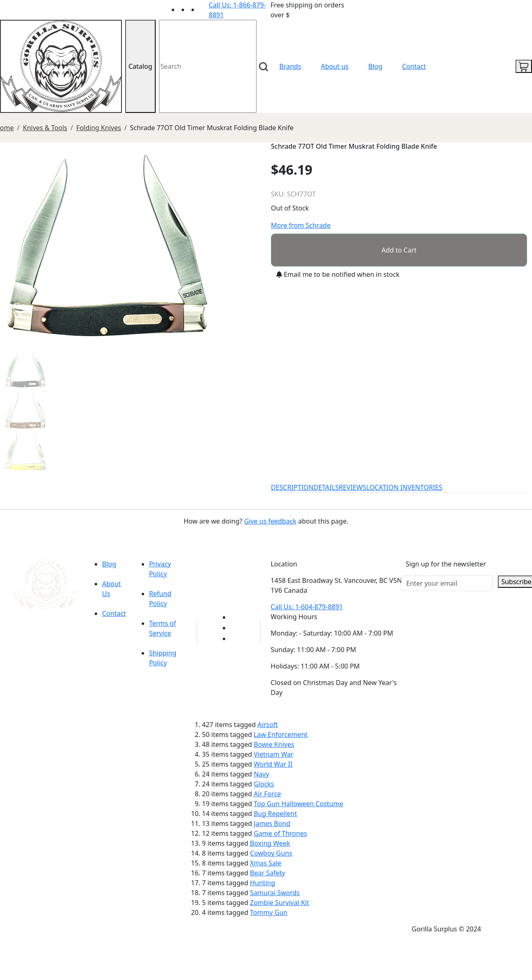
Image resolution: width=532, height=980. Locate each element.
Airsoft (268, 725)
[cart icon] (524, 66)
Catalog (140, 66)
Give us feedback (270, 521)
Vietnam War (274, 754)
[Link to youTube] (235, 617)
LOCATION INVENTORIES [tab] (404, 487)
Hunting (262, 883)
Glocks (264, 784)
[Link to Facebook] (235, 628)
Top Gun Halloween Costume (298, 804)
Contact (414, 66)
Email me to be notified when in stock (338, 274)
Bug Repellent (275, 814)
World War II (273, 764)
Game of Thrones (280, 833)
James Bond (272, 823)
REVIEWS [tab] (352, 487)
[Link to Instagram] (204, 9)
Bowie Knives (274, 744)
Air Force (267, 794)
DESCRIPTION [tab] (292, 487)
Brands (290, 66)
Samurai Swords (275, 893)
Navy (261, 774)
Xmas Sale (266, 863)
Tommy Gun (269, 912)
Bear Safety (267, 873)
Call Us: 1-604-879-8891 (307, 607)
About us (335, 66)
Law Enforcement (281, 734)
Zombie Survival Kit (280, 903)
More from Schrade (301, 225)
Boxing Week (270, 843)
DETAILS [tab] (326, 487)
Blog (375, 66)
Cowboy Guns (271, 853)
